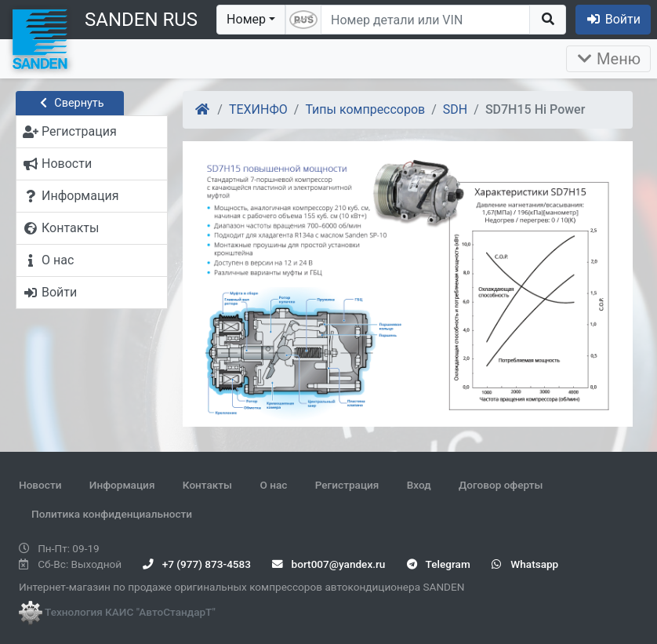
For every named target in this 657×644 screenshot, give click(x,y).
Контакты (207, 485)
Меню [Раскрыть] (608, 59)
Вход (419, 485)
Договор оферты (501, 485)
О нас (273, 485)
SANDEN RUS (141, 20)
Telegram (439, 564)
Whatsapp (525, 564)
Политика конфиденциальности (112, 514)
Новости (40, 485)
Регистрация (347, 485)
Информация (122, 485)
